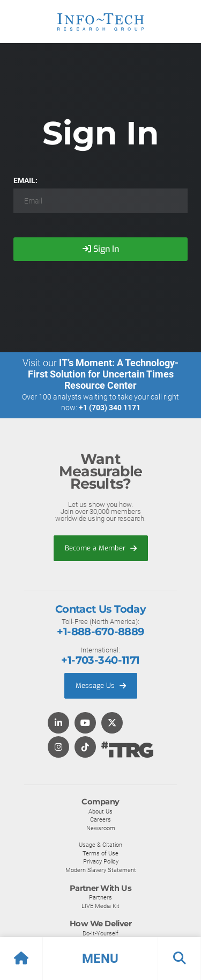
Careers (100, 819)
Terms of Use (100, 853)
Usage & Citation (100, 845)
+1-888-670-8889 (100, 631)
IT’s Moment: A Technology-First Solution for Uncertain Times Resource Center (103, 374)
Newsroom (101, 828)
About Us (100, 811)
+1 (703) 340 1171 (110, 408)
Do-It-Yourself (100, 933)
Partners (100, 897)
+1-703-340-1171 (100, 660)
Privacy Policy (101, 861)
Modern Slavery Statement (101, 870)
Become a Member (101, 548)
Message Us (101, 685)
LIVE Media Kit (100, 906)
